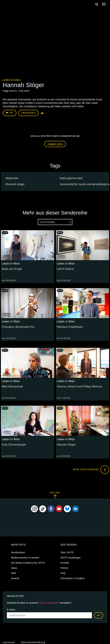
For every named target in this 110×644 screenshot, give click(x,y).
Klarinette (13, 178)
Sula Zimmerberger (14, 445)
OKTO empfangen (70, 558)
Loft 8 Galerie (65, 269)
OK (98, 615)
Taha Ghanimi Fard (72, 178)
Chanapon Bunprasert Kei (18, 327)
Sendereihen (18, 552)
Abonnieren (28, 113)
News (14, 568)
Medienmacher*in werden (25, 558)
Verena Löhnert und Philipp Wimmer (80, 386)
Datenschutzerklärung (33, 642)
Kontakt (65, 563)
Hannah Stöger (16, 184)
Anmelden (55, 144)
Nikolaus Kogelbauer (70, 327)
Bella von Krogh (12, 269)
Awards (15, 578)
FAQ (63, 573)
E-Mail (11, 610)
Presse (64, 568)
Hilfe (14, 573)
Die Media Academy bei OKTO (28, 563)
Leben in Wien (12, 80)
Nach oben (55, 495)
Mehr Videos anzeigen (91, 470)
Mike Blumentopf (12, 386)
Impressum (9, 642)
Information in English (72, 578)
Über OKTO (67, 552)
